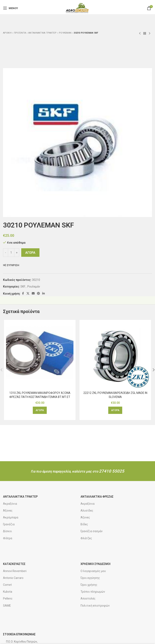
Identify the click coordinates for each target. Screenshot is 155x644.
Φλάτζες (86, 538)
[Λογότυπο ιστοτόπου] (77, 8)
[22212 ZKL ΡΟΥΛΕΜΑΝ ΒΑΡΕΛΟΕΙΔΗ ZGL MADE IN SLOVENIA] (115, 356)
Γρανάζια (9, 524)
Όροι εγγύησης (90, 578)
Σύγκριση (13, 265)
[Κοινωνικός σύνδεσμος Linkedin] (44, 293)
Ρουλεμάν (65, 33)
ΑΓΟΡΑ (30, 253)
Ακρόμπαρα (11, 517)
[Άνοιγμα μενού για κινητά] (11, 8)
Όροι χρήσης (89, 585)
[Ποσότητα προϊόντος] (11, 253)
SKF (23, 287)
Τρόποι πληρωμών (93, 592)
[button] (40, 410)
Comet (7, 585)
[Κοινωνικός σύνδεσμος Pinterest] (38, 293)
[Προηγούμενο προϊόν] (140, 34)
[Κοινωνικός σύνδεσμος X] (28, 293)
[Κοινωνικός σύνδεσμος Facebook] (23, 293)
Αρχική (7, 33)
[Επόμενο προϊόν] (150, 34)
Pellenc (8, 599)
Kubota (8, 592)
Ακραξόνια (10, 504)
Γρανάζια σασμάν (92, 531)
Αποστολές (88, 599)
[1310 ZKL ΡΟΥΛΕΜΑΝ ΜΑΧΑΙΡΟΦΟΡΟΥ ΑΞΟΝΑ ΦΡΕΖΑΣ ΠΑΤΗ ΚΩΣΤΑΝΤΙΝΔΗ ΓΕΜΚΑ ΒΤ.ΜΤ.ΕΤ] (40, 356)
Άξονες (8, 511)
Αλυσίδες (87, 511)
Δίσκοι (7, 531)
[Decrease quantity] (6, 253)
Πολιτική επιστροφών (95, 606)
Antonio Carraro (13, 578)
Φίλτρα (8, 538)
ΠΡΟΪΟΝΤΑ (20, 33)
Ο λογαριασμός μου (93, 571)
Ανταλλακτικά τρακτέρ (42, 33)
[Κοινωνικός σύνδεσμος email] (33, 293)
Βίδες (84, 524)
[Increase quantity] (17, 253)
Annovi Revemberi (15, 571)
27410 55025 (112, 471)
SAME (7, 606)
